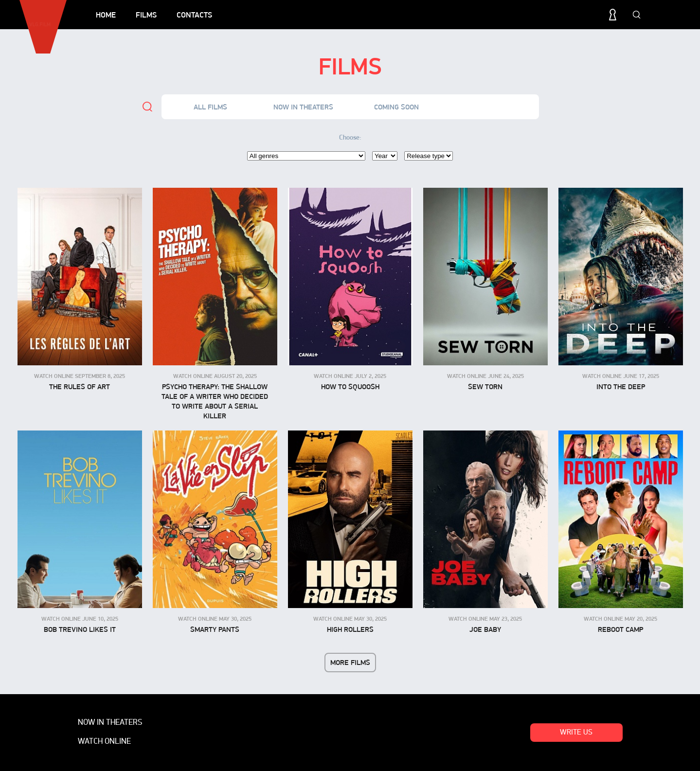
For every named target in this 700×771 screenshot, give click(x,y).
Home (106, 15)
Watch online (489, 107)
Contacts (194, 15)
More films (350, 663)
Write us (576, 733)
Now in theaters (303, 107)
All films (210, 107)
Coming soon (396, 107)
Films (146, 15)
